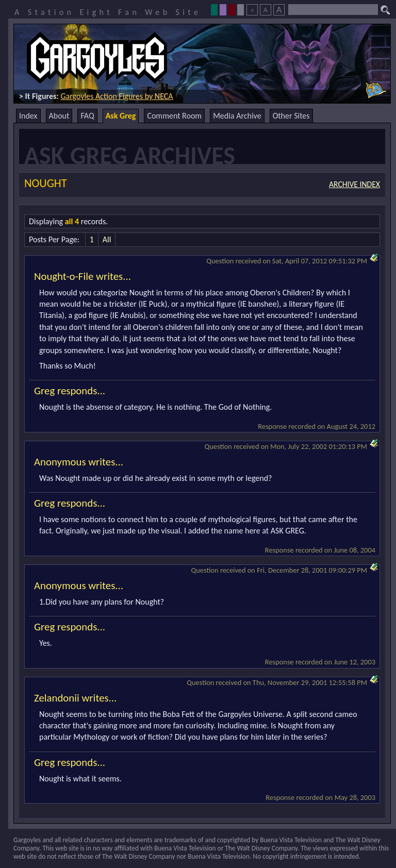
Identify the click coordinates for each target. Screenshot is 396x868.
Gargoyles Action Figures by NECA (117, 96)
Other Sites (291, 116)
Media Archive (237, 116)
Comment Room (174, 116)
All (107, 239)
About (59, 116)
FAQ (87, 116)
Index (28, 116)
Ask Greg (121, 116)
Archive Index (354, 184)
